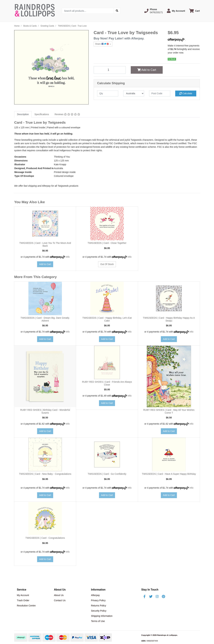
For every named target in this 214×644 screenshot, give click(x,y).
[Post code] (160, 93)
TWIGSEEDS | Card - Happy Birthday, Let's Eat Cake (107, 319)
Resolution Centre (26, 606)
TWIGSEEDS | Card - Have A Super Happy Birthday (169, 474)
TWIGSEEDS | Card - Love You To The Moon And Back (45, 244)
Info (68, 257)
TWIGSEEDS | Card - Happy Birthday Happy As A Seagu (169, 319)
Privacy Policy (98, 600)
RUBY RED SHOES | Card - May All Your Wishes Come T (169, 411)
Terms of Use (98, 621)
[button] (154, 11)
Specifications (42, 114)
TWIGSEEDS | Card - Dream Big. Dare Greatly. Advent (45, 319)
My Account (23, 595)
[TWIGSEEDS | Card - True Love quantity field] (110, 70)
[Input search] (88, 11)
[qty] (108, 93)
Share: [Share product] (102, 44)
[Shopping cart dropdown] (194, 11)
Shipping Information (102, 616)
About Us (59, 595)
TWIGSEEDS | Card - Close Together (107, 243)
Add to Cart (147, 70)
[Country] (134, 93)
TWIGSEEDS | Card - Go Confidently (107, 474)
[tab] (23, 114)
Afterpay (95, 595)
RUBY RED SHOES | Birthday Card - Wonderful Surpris (45, 411)
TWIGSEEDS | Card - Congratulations (45, 538)
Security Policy (99, 611)
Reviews (67, 114)
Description (23, 114)
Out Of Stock (107, 264)
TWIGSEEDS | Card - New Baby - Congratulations (45, 474)
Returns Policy (98, 606)
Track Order (23, 600)
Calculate (186, 93)
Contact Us (60, 600)
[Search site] (117, 11)
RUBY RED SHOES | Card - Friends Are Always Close (107, 383)
